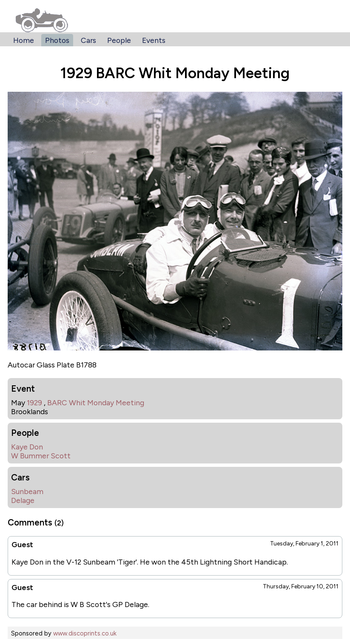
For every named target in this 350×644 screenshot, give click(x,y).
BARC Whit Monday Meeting (96, 402)
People (119, 40)
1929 (34, 402)
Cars (88, 40)
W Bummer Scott (41, 456)
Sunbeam (27, 491)
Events (154, 40)
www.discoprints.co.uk (85, 633)
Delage (23, 500)
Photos (57, 40)
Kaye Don (27, 447)
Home (24, 40)
